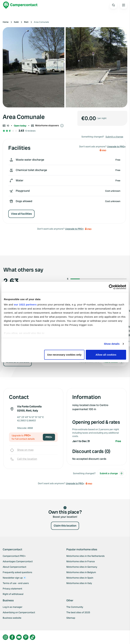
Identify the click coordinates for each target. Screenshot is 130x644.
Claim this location (65, 526)
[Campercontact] (20, 5)
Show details (112, 344)
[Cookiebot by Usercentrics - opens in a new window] (111, 287)
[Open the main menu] (124, 5)
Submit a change (114, 137)
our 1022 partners (25, 304)
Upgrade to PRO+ (74, 229)
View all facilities (21, 214)
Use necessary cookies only (64, 355)
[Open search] (113, 5)
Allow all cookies (106, 355)
